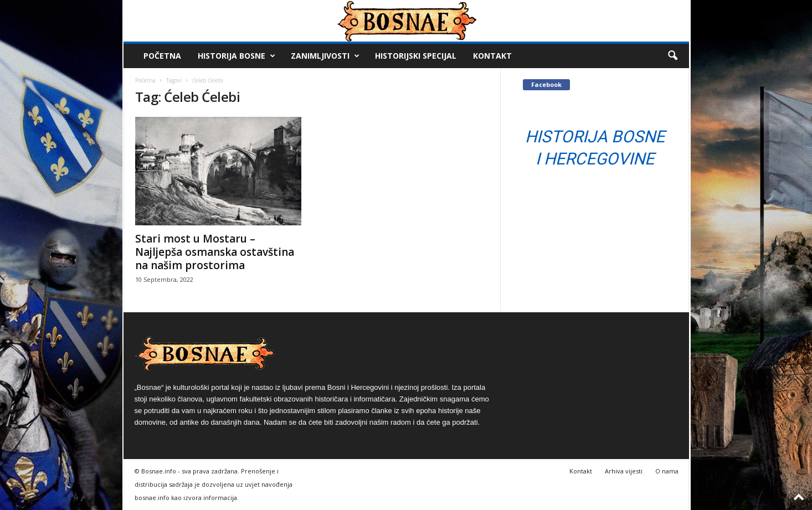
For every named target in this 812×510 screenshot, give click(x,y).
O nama (667, 471)
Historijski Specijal (416, 56)
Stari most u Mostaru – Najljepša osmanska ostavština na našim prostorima (215, 252)
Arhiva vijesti (624, 471)
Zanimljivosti (325, 56)
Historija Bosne (237, 56)
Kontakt (492, 56)
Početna (162, 56)
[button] (672, 56)
